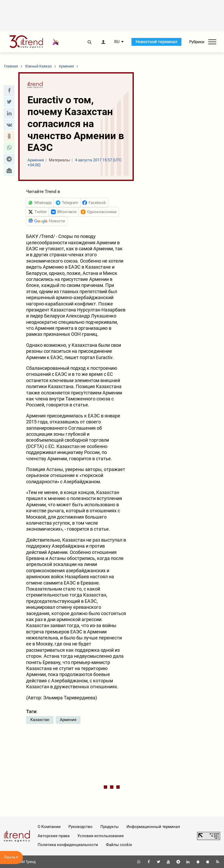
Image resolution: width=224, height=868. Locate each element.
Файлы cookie (119, 845)
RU (117, 42)
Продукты (110, 827)
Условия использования (100, 836)
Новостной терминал (156, 42)
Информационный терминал (153, 827)
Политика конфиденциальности (68, 845)
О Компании (49, 827)
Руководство (81, 827)
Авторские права (54, 836)
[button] (9, 90)
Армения (68, 720)
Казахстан (40, 720)
